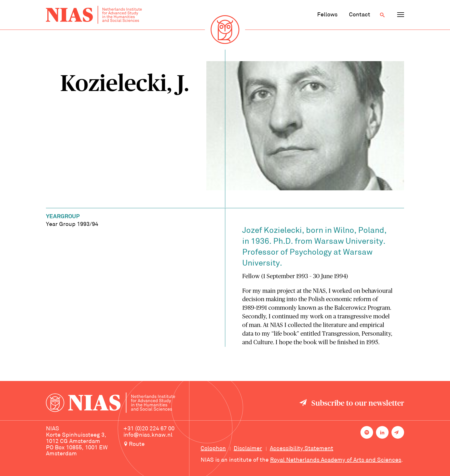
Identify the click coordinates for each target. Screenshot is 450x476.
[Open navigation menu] (401, 15)
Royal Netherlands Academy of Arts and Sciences (336, 460)
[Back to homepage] (94, 15)
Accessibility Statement (301, 449)
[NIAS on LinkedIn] (382, 432)
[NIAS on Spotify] (367, 432)
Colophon (213, 449)
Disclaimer (248, 449)
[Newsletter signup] (398, 432)
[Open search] (382, 15)
